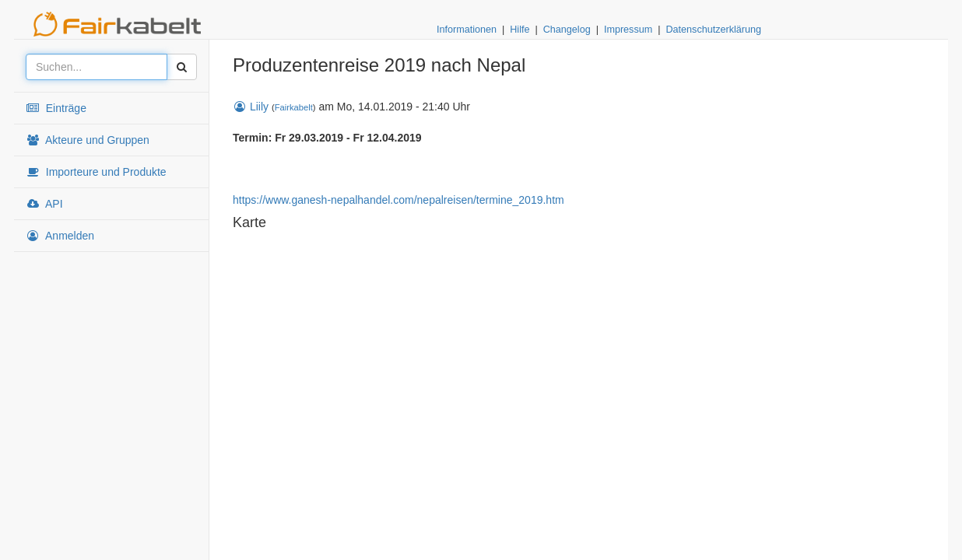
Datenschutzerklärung (713, 30)
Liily (251, 107)
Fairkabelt (294, 107)
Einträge (56, 108)
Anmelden (60, 236)
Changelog (567, 30)
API (44, 204)
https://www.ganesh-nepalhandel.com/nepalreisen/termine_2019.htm (398, 200)
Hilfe (520, 30)
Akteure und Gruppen (88, 140)
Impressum (628, 30)
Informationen (467, 30)
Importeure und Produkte (96, 172)
